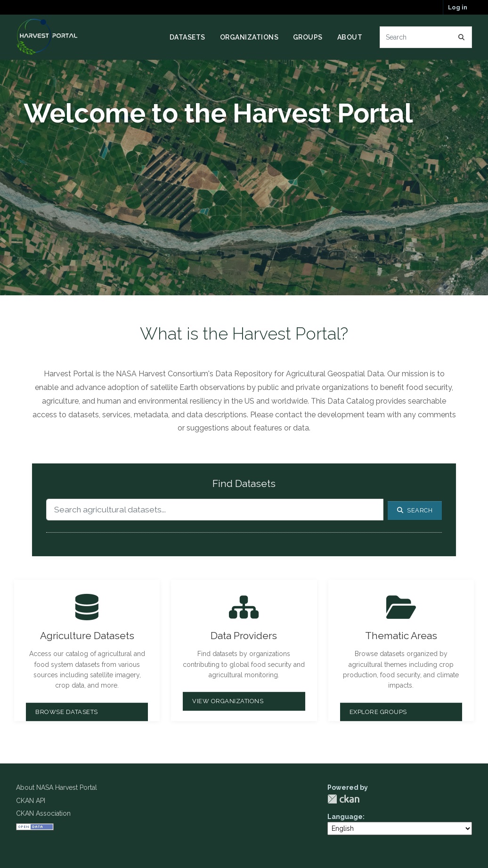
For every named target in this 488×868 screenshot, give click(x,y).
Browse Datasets (67, 712)
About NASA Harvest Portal (57, 787)
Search (415, 510)
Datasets (187, 37)
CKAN (343, 799)
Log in (458, 7)
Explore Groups (378, 712)
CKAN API (31, 801)
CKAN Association (43, 813)
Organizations (249, 37)
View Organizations (228, 701)
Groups (308, 37)
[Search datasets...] (426, 37)
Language (345, 817)
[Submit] (462, 37)
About (350, 37)
